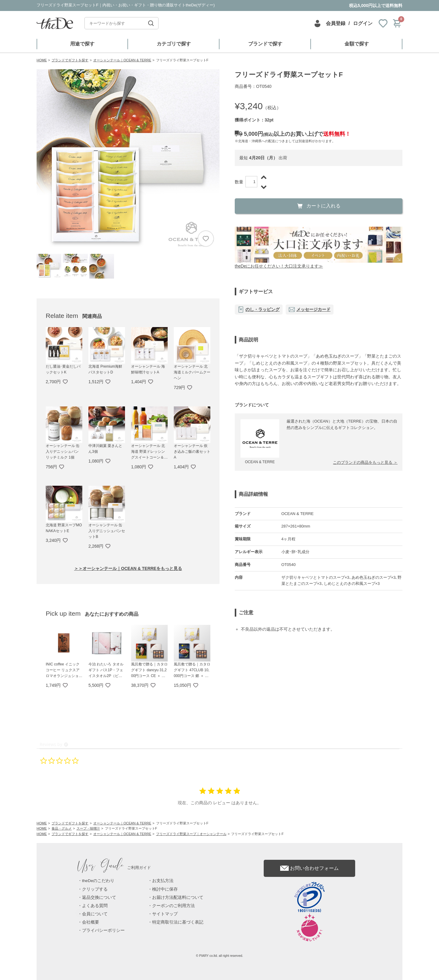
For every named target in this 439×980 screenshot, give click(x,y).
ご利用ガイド (114, 868)
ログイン (363, 23)
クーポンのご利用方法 (173, 906)
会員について (95, 914)
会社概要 (91, 922)
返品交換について (99, 897)
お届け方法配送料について (178, 897)
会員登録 (336, 23)
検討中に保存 (165, 889)
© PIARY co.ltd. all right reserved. (220, 956)
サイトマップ (165, 914)
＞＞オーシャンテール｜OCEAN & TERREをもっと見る (128, 568)
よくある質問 (95, 906)
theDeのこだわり (98, 881)
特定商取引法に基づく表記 (178, 922)
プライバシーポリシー (103, 930)
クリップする (95, 889)
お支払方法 (163, 881)
